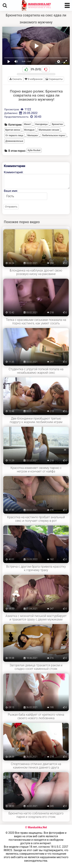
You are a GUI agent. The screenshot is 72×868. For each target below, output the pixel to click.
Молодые (29, 130)
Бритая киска (13, 130)
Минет (28, 124)
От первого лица (14, 135)
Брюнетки (57, 124)
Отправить (11, 207)
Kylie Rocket (34, 150)
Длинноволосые (14, 141)
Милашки (33, 135)
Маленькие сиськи (49, 130)
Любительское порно (53, 135)
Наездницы (41, 124)
